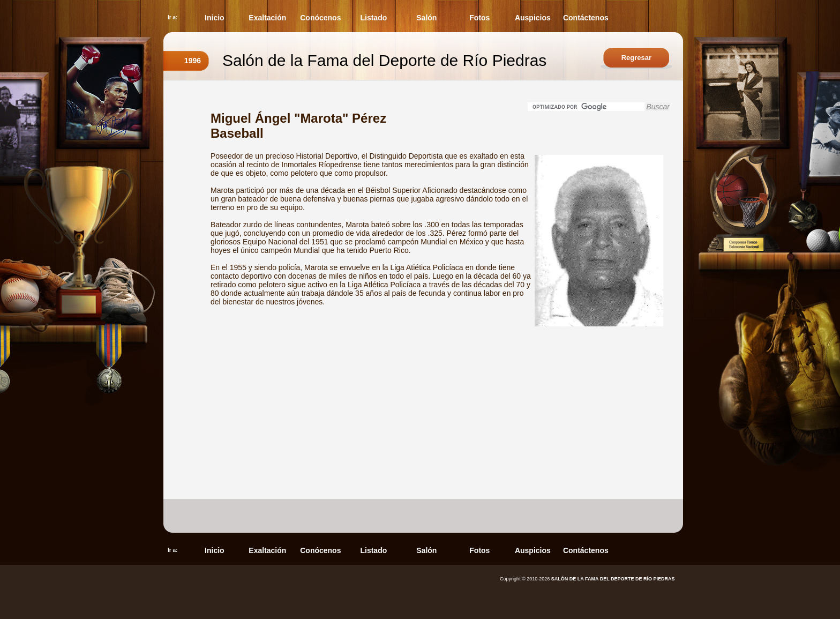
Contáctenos (586, 18)
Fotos (479, 18)
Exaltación (267, 18)
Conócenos (320, 18)
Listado (373, 18)
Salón (426, 18)
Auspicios (533, 18)
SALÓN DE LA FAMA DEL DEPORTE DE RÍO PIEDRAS (613, 579)
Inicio (215, 18)
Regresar (636, 58)
